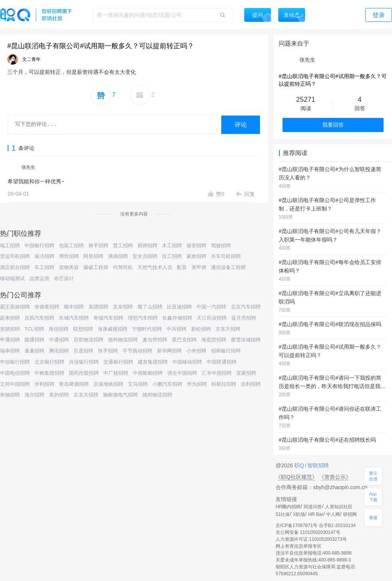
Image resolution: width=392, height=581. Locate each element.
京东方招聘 (228, 329)
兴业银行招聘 (84, 362)
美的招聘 (59, 395)
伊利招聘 (44, 384)
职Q (300, 465)
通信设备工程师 (228, 267)
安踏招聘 (10, 329)
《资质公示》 (335, 477)
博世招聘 (69, 256)
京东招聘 (123, 307)
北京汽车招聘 (246, 307)
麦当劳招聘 (155, 340)
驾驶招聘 (221, 246)
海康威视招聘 (113, 329)
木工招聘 (172, 246)
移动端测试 (12, 278)
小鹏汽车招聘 (167, 384)
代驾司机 (123, 267)
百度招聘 (83, 351)
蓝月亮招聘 (244, 318)
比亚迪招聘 (179, 307)
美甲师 (199, 267)
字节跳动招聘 (137, 351)
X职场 (299, 514)
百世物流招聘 (88, 340)
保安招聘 (196, 246)
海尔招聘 (34, 395)
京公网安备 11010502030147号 (308, 532)
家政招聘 (196, 256)
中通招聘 (59, 340)
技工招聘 (172, 256)
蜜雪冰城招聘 (246, 340)
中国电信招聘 (15, 373)
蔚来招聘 (10, 318)
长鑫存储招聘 (177, 318)
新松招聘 (201, 329)
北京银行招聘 (49, 362)
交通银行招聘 (118, 362)
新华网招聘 (169, 351)
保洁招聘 (44, 256)
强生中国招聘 (182, 373)
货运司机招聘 (15, 256)
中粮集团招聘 (49, 373)
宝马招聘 (138, 384)
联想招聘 (83, 329)
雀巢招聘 (34, 351)
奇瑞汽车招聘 (108, 318)
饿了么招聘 (150, 307)
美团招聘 (98, 307)
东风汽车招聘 (39, 318)
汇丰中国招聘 (217, 373)
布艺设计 (64, 278)
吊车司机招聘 (226, 256)
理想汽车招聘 (143, 318)
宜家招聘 (246, 373)
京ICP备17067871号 (296, 526)
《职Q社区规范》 (296, 477)
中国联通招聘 (222, 362)
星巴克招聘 (184, 340)
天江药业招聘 (212, 318)
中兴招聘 (176, 329)
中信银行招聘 (15, 362)
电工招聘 (10, 246)
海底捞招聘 (214, 340)
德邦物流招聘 (123, 340)
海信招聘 (59, 329)
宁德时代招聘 (147, 329)
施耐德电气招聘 (120, 395)
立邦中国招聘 (15, 384)
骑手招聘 (98, 246)
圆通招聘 (34, 340)
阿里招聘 (93, 256)
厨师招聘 (147, 246)
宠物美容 (69, 267)
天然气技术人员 (155, 267)
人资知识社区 (339, 507)
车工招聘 (44, 267)
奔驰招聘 (10, 395)
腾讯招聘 (59, 351)
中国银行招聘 (39, 246)
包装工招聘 (71, 246)
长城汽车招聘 (74, 318)
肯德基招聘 (47, 307)
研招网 (350, 514)
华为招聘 (197, 384)
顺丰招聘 (74, 307)
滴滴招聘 (118, 256)
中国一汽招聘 (211, 307)
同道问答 (313, 507)
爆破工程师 (96, 267)
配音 (182, 267)
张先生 (28, 167)
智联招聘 (317, 465)
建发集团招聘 (153, 362)
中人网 (333, 514)
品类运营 (39, 278)
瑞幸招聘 (10, 351)
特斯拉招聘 (224, 384)
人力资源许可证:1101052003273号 (311, 539)
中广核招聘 (116, 373)
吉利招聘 (251, 384)
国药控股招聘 (84, 373)
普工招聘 (123, 246)
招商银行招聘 (226, 351)
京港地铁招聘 (108, 384)
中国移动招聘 (187, 362)
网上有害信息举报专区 (299, 546)
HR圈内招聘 (288, 507)
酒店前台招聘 (15, 267)
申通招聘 (10, 340)
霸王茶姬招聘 (15, 307)
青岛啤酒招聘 (74, 384)
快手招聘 (108, 351)
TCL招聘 (34, 329)
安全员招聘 (145, 256)
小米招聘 (196, 351)
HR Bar (316, 514)
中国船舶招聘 (148, 373)
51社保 (283, 514)
